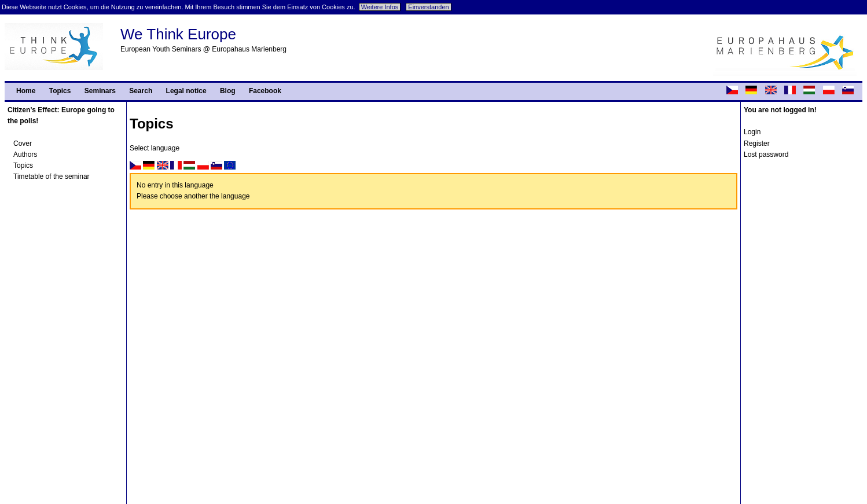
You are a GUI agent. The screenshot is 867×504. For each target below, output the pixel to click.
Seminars (100, 91)
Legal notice (186, 91)
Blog (228, 91)
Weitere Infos (380, 7)
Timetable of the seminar (52, 176)
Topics (60, 91)
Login (752, 132)
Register (757, 144)
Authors (25, 154)
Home (26, 91)
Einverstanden (428, 7)
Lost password (766, 154)
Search (141, 91)
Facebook (265, 91)
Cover (23, 144)
